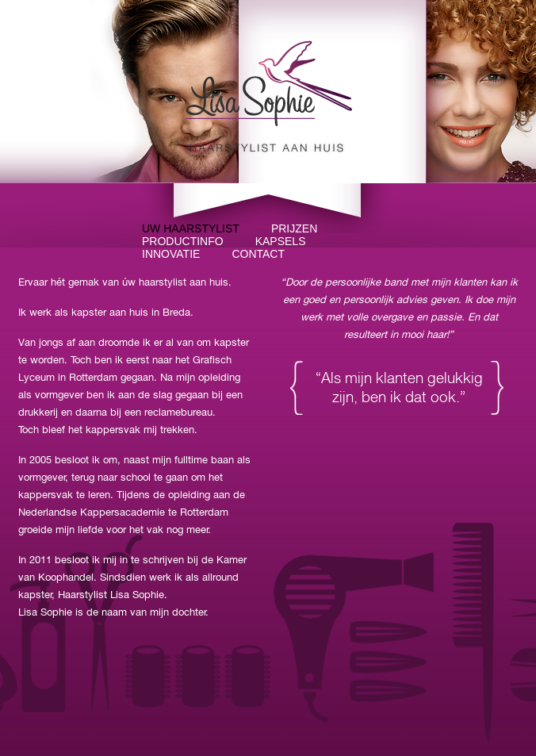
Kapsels (281, 241)
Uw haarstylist (191, 228)
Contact (258, 254)
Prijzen (294, 228)
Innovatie (171, 254)
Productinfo (183, 241)
